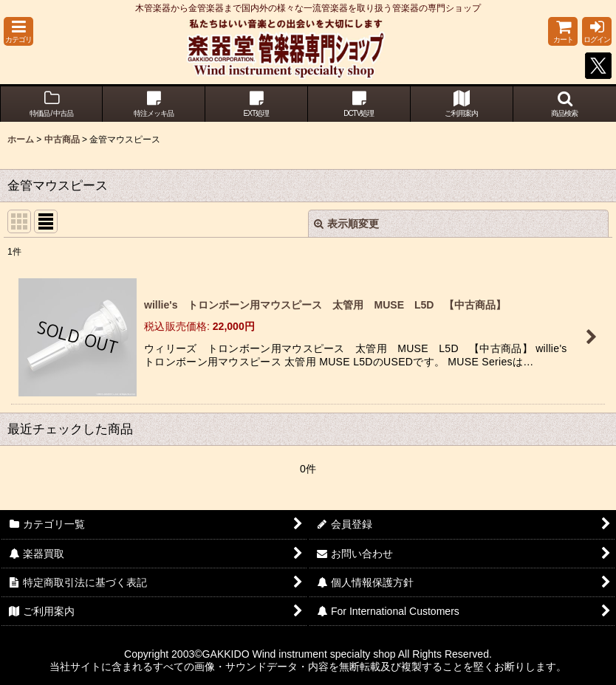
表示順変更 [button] (346, 224)
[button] (18, 31)
